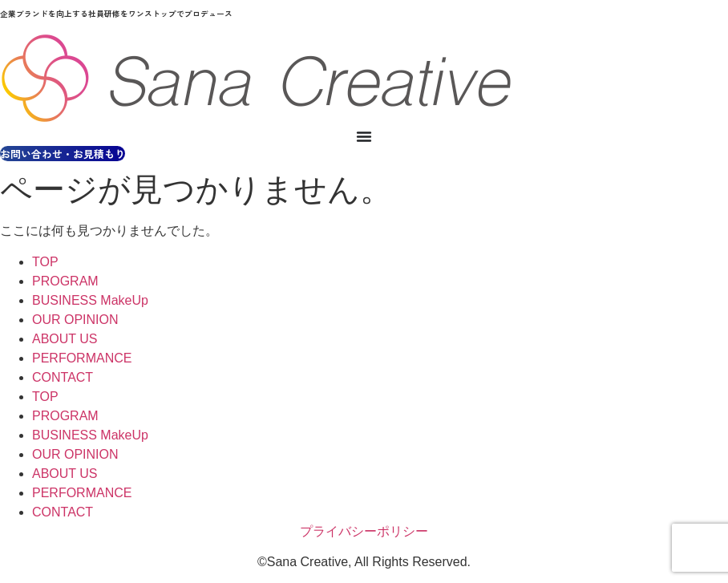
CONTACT (63, 377)
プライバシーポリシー (364, 531)
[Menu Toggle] (364, 136)
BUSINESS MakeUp (90, 300)
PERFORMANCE (82, 358)
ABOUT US (65, 339)
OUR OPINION (75, 320)
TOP (45, 262)
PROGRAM (65, 281)
